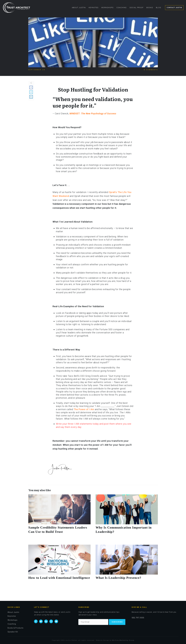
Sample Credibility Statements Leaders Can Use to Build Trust (59, 517)
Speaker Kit (13, 632)
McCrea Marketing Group (123, 640)
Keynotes (12, 616)
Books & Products (16, 628)
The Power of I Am (84, 409)
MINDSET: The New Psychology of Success (93, 114)
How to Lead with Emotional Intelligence (59, 565)
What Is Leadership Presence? (127, 565)
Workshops (13, 620)
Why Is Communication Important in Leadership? (127, 517)
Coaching (12, 624)
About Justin (13, 612)
